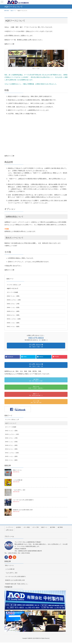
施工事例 (53, 527)
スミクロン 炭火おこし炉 (14, 285)
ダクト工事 (35, 527)
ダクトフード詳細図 (12, 292)
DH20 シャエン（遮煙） (14, 323)
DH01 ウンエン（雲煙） (14, 296)
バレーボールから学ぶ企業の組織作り (23, 500)
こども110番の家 (18, 480)
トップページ (10, 527)
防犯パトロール (17, 470)
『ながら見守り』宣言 (19, 490)
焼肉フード (10, 279)
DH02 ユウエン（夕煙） (14, 304)
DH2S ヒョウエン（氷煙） (14, 300)
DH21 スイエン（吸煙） (14, 327)
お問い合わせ (10, 530)
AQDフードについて (13, 288)
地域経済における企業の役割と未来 (23, 510)
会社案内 (18, 527)
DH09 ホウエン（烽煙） (14, 311)
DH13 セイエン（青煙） (14, 315)
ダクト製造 (27, 527)
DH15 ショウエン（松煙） (14, 319)
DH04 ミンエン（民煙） (14, 307)
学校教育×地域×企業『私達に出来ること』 (17, 584)
